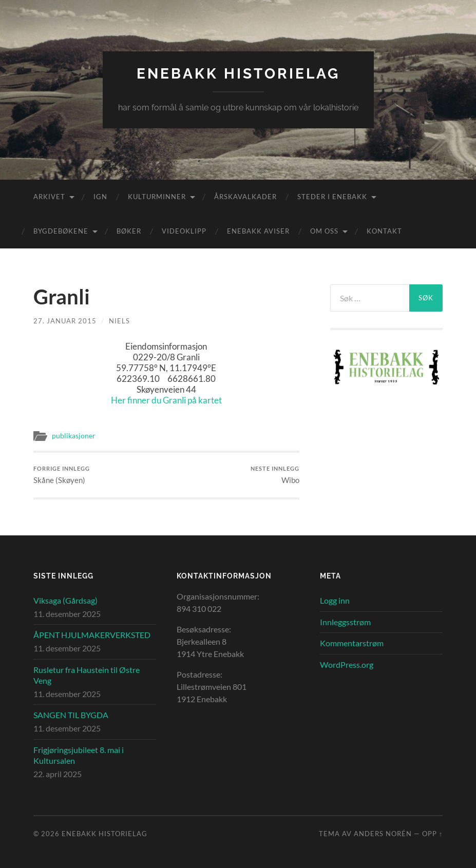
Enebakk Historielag (238, 74)
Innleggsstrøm (345, 622)
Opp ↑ (432, 834)
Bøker (129, 231)
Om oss (324, 231)
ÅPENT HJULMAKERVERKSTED (92, 635)
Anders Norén (383, 834)
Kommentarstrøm (352, 643)
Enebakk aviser (258, 231)
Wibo (275, 475)
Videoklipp (184, 231)
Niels (119, 321)
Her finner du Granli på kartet (166, 400)
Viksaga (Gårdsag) (65, 600)
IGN (100, 197)
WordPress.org (347, 664)
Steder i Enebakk (332, 197)
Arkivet (49, 197)
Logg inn (335, 600)
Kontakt (384, 231)
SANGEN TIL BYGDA (71, 715)
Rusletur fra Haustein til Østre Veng (87, 675)
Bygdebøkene (61, 231)
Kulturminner (157, 197)
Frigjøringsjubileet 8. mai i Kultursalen (79, 755)
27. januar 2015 (65, 321)
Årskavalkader (245, 197)
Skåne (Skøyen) (62, 475)
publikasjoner (74, 436)
